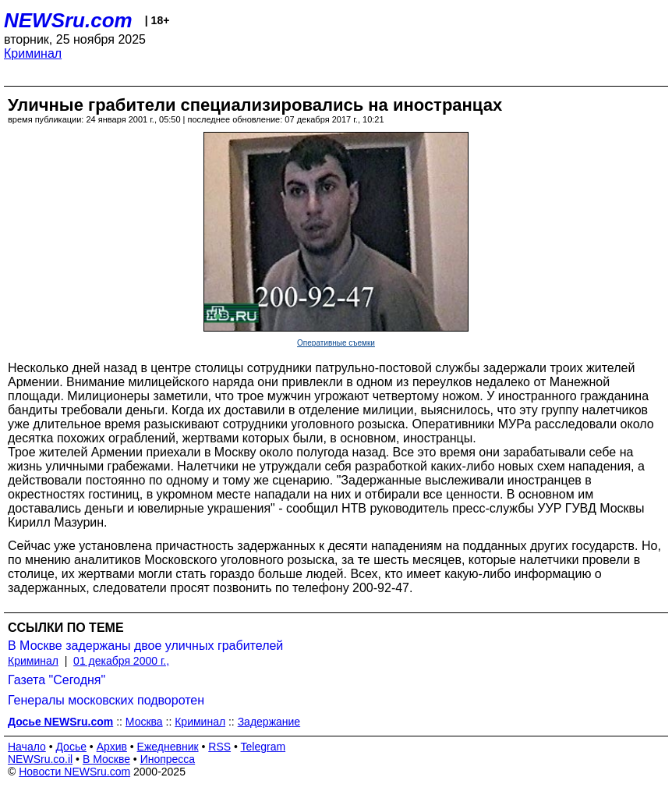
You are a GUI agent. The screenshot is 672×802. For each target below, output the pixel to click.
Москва (144, 722)
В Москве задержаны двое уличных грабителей (145, 646)
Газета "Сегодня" (57, 680)
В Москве (106, 759)
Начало (27, 747)
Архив (112, 747)
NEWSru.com (68, 20)
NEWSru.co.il (40, 759)
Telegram (263, 747)
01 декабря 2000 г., (121, 661)
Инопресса (168, 759)
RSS (219, 747)
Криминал (33, 53)
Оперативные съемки (336, 343)
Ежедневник (168, 747)
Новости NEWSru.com (74, 772)
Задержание (269, 722)
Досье (71, 747)
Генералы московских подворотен (106, 700)
